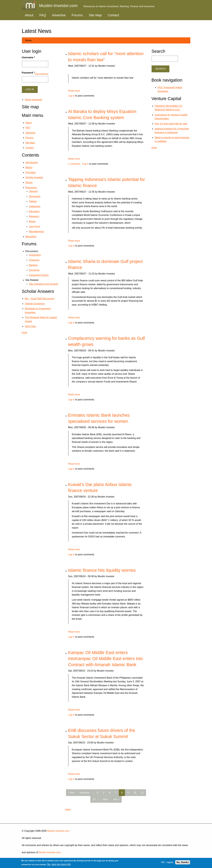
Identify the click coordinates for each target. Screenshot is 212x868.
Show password (41, 74)
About (29, 15)
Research (34, 216)
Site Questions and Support (44, 284)
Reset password (33, 100)
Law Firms (35, 226)
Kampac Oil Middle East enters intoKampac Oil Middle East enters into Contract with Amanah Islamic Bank (105, 659)
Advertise (59, 15)
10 (135, 793)
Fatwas (33, 201)
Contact (113, 15)
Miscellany (31, 237)
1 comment (74, 164)
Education (34, 211)
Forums (77, 15)
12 (94, 799)
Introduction (32, 162)
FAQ (43, 15)
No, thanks (183, 862)
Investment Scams (39, 275)
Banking (33, 265)
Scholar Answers (34, 177)
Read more (74, 91)
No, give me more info (59, 864)
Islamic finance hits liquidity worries (102, 570)
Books (32, 221)
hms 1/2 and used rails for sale (171, 124)
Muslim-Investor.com (58, 831)
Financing (34, 260)
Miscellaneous (37, 231)
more (68, 809)
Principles (31, 172)
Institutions (35, 206)
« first (71, 793)
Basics (29, 167)
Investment (35, 255)
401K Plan (30, 326)
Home (28, 40)
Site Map (95, 15)
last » (116, 799)
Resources (31, 188)
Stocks (29, 182)
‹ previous (84, 793)
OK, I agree (167, 862)
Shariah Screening (35, 304)
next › (106, 799)
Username (28, 57)
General (33, 191)
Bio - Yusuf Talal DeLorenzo (40, 299)
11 (142, 793)
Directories (35, 196)
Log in (71, 96)
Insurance (34, 270)
